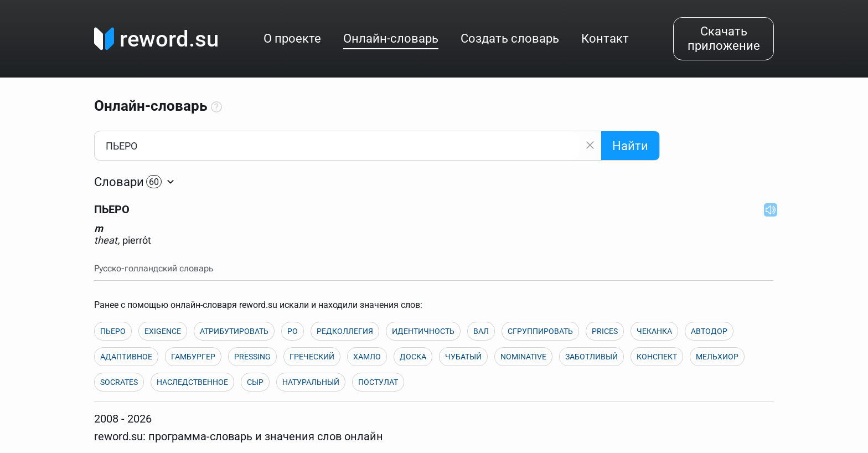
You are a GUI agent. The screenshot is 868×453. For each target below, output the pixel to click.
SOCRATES (119, 382)
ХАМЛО (367, 357)
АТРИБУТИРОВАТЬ (234, 331)
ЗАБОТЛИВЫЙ (591, 357)
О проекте (292, 38)
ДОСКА (413, 357)
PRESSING (252, 357)
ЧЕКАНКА (654, 331)
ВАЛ (481, 331)
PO (293, 331)
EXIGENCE (163, 331)
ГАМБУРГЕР (193, 357)
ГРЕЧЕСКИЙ (312, 357)
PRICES (605, 331)
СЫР (255, 382)
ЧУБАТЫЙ (463, 357)
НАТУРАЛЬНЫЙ (311, 382)
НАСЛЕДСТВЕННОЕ (192, 382)
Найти (630, 146)
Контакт (605, 38)
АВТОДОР (709, 331)
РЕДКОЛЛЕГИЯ (345, 331)
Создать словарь (510, 38)
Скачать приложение (724, 38)
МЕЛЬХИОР (717, 357)
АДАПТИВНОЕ (126, 357)
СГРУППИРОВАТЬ (540, 331)
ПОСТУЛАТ (378, 382)
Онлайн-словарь (391, 38)
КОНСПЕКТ (657, 357)
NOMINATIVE (523, 357)
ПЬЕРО (113, 331)
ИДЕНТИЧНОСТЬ (423, 331)
